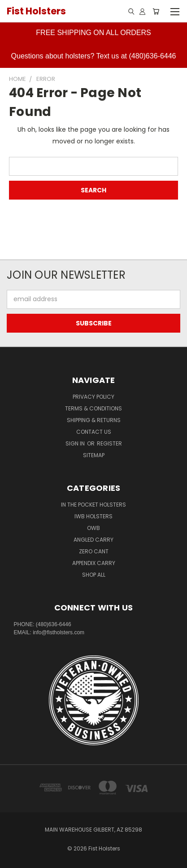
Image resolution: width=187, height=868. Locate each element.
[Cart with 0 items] (156, 11)
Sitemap (94, 455)
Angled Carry (93, 540)
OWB (93, 528)
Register (109, 443)
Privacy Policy (93, 397)
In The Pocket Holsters (93, 505)
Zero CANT (94, 551)
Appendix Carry (94, 563)
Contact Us (94, 432)
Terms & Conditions (93, 408)
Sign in (76, 443)
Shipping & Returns (94, 420)
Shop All (94, 575)
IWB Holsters (93, 516)
